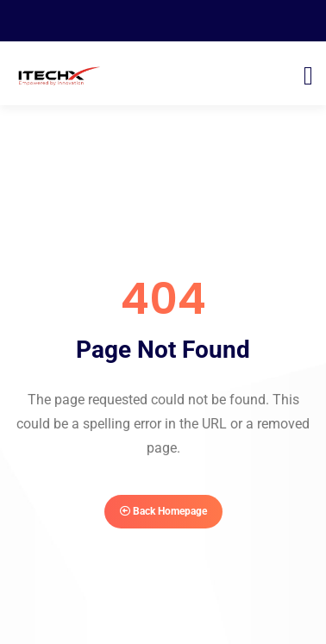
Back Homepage (163, 511)
